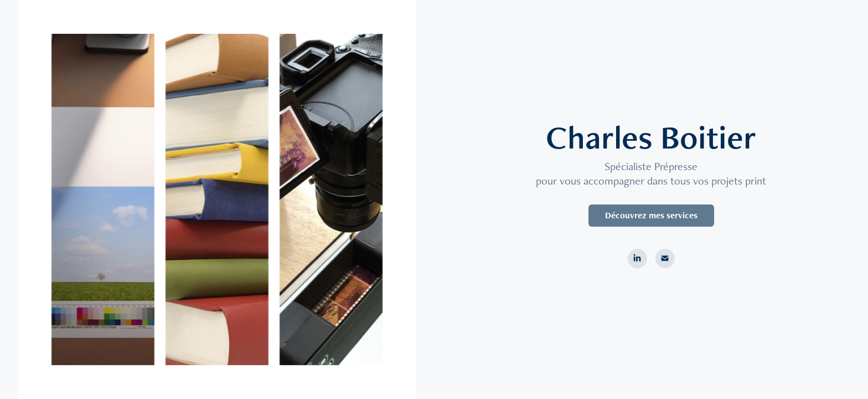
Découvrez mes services (651, 215)
